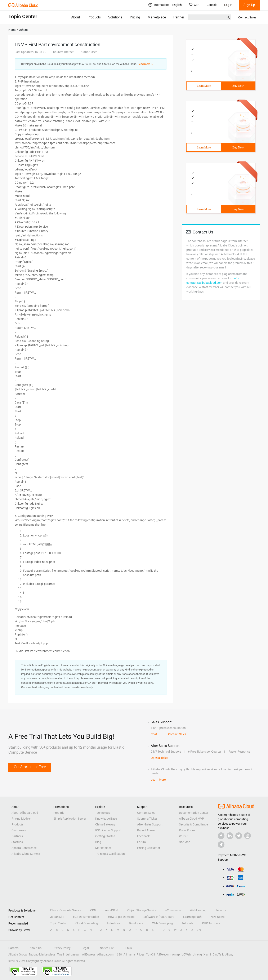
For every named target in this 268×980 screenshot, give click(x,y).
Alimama (129, 954)
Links (128, 948)
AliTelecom (164, 954)
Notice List (107, 948)
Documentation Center (194, 813)
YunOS (151, 954)
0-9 (199, 930)
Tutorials (187, 923)
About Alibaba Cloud (25, 813)
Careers (13, 948)
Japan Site (57, 917)
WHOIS (184, 836)
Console (212, 5)
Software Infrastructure (159, 917)
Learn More (204, 86)
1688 (119, 954)
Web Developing (162, 923)
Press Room (187, 830)
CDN (93, 910)
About (76, 17)
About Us (35, 948)
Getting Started (105, 836)
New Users (218, 917)
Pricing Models (21, 819)
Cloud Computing (87, 923)
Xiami (207, 954)
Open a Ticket (160, 758)
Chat (154, 734)
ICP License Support (108, 830)
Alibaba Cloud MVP (191, 819)
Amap (176, 954)
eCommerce (173, 910)
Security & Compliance (193, 824)
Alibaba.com (105, 954)
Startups (17, 842)
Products (94, 17)
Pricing (135, 17)
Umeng (197, 954)
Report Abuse (146, 830)
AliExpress (89, 954)
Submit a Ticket (147, 819)
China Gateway (105, 824)
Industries (113, 923)
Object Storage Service (142, 910)
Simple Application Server (70, 819)
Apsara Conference (24, 848)
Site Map (185, 842)
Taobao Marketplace (42, 954)
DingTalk (218, 954)
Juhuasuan (73, 954)
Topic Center (58, 923)
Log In (228, 5)
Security (221, 910)
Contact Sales (247, 17)
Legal (85, 948)
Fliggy (141, 954)
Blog (98, 842)
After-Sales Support (150, 824)
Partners (180, 17)
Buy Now (238, 86)
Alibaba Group (18, 954)
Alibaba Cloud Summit (26, 854)
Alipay (229, 954)
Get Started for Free (30, 767)
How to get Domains (121, 917)
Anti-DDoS (112, 910)
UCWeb (186, 954)
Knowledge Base (106, 819)
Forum (141, 842)
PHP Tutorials (211, 923)
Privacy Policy (62, 948)
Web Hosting (198, 910)
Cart (194, 5)
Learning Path (192, 917)
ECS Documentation (86, 917)
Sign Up (249, 5)
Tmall (60, 954)
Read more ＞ (146, 64)
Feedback (143, 836)
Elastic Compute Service (66, 910)
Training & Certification (110, 854)
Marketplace (157, 17)
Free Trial (59, 813)
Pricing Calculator (149, 848)
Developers (136, 923)
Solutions (115, 17)
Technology (103, 813)
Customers (19, 830)
